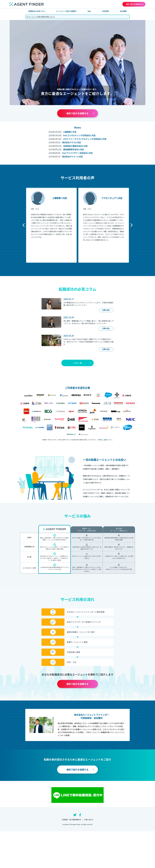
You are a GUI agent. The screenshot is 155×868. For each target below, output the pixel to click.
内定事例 (105, 11)
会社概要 (123, 11)
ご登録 (105, 440)
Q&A (89, 11)
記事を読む (106, 310)
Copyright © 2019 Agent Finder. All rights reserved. (78, 824)
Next (131, 225)
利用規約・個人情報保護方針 (72, 820)
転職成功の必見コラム (37, 11)
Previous (24, 225)
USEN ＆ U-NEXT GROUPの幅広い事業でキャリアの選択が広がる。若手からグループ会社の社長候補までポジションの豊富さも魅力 (88, 342)
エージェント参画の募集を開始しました (41, 17)
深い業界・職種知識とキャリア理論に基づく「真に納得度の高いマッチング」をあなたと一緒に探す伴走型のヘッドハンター (88, 322)
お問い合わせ (89, 820)
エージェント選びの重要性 (66, 11)
